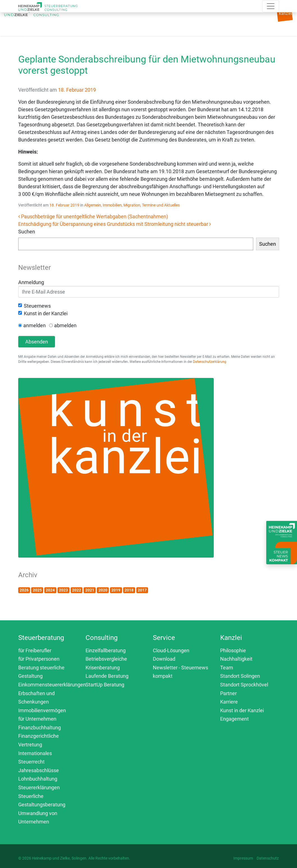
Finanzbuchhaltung (40, 727)
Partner (228, 693)
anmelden (34, 325)
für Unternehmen (37, 719)
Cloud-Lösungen (171, 650)
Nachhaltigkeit (236, 659)
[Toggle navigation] (91, 20)
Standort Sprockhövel (244, 685)
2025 (37, 590)
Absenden (37, 342)
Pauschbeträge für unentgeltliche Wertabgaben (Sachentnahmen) (93, 216)
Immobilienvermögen (42, 710)
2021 (90, 590)
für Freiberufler (35, 650)
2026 (24, 590)
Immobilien (112, 205)
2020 (103, 590)
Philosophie (233, 650)
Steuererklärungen (39, 787)
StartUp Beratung (105, 685)
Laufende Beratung (107, 676)
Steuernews (37, 306)
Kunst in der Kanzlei (46, 313)
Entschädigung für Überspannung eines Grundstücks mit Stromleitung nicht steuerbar (115, 224)
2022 (77, 590)
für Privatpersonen (39, 659)
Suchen (27, 232)
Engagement (234, 719)
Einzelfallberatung (106, 650)
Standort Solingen (240, 676)
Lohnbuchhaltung (38, 779)
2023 (63, 590)
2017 (142, 590)
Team (227, 668)
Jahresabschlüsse (39, 770)
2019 (116, 590)
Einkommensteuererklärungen (52, 685)
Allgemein (93, 205)
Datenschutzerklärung (210, 362)
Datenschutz (268, 858)
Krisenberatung (103, 668)
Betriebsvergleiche (106, 659)
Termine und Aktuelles (161, 205)
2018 (129, 590)
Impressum (243, 858)
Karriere (229, 702)
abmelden (65, 325)
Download (164, 659)
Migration (132, 205)
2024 (50, 590)
